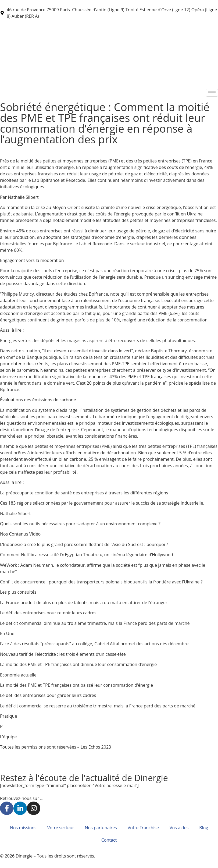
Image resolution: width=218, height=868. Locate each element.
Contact (109, 840)
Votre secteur (61, 828)
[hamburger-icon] (212, 93)
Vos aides (179, 828)
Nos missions (23, 828)
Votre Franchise (143, 828)
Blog (204, 828)
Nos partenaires (101, 828)
